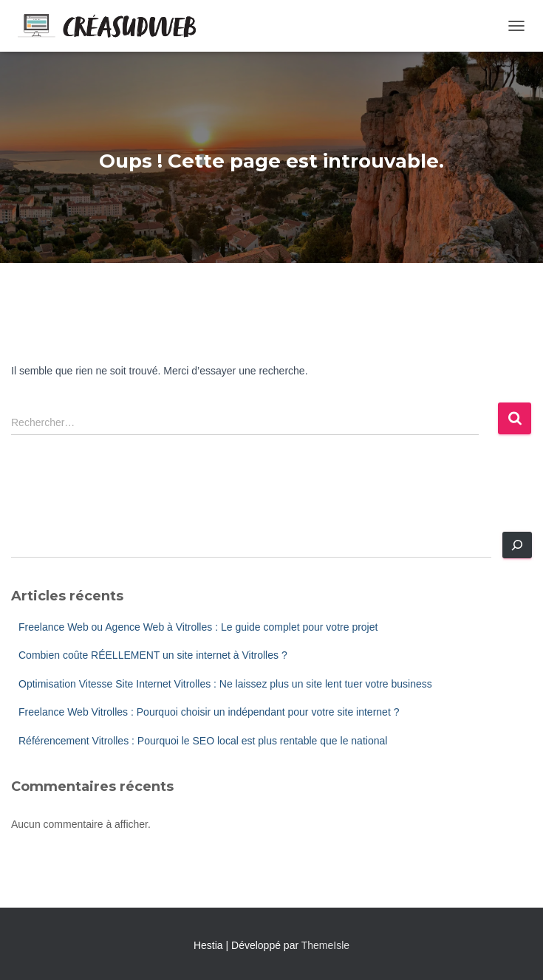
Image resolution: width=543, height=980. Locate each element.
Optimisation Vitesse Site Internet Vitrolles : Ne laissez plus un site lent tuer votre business (225, 684)
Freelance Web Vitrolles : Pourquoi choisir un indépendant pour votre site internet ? (209, 712)
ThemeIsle (325, 945)
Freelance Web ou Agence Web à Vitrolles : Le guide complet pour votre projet (198, 627)
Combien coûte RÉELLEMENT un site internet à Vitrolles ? (153, 655)
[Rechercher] (517, 545)
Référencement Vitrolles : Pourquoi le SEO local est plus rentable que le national (203, 741)
